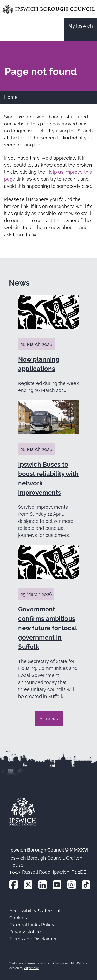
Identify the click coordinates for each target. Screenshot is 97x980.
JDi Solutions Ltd (62, 963)
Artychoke (31, 968)
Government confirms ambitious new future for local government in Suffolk (48, 628)
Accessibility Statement (35, 911)
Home (11, 97)
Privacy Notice (25, 932)
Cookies (18, 918)
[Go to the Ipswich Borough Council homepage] (48, 9)
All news (49, 719)
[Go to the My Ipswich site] (81, 30)
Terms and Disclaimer (33, 939)
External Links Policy (32, 925)
